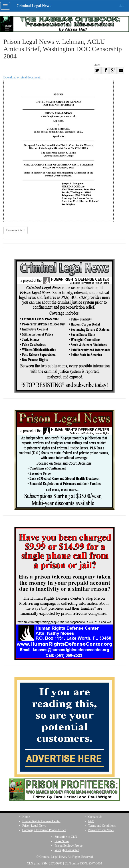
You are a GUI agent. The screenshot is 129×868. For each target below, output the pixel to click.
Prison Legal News (34, 826)
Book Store (61, 841)
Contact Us (95, 817)
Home (26, 817)
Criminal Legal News (34, 6)
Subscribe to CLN (66, 837)
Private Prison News (101, 830)
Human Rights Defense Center (41, 821)
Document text (15, 230)
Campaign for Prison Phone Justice (44, 830)
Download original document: (58, 149)
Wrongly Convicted (67, 850)
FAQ (91, 821)
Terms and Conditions (102, 826)
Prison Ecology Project (69, 846)
